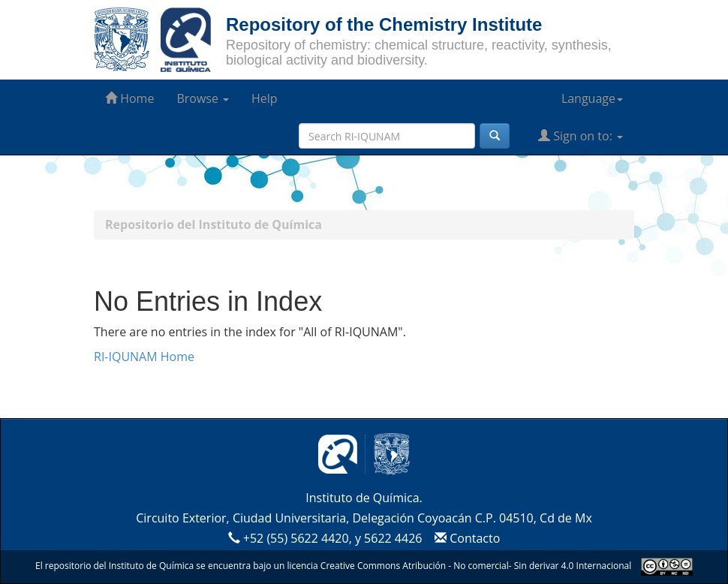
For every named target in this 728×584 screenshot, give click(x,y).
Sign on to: (581, 136)
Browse (203, 98)
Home (129, 98)
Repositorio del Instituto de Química (214, 224)
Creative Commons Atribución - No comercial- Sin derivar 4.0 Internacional (476, 566)
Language (592, 98)
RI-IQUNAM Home (144, 357)
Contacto (466, 538)
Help (265, 98)
